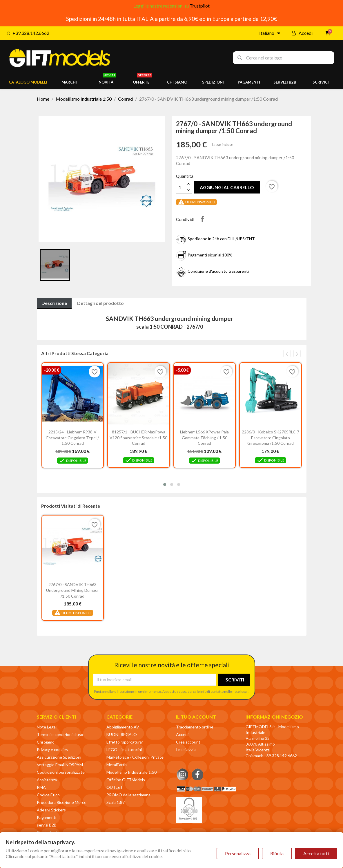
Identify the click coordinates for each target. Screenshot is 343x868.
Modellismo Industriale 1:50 (131, 772)
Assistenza (47, 780)
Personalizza (238, 853)
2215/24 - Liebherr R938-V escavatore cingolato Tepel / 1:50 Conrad (73, 438)
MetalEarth (117, 765)
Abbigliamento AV (123, 727)
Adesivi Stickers (51, 810)
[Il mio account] (302, 33)
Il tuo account (196, 717)
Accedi (182, 734)
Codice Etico (48, 795)
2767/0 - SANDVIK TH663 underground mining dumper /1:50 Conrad (72, 590)
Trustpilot (200, 6)
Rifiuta (277, 853)
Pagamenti (47, 817)
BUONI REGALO (122, 734)
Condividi (202, 219)
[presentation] (287, 353)
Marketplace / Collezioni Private (135, 757)
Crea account (188, 742)
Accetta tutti (316, 853)
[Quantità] (181, 187)
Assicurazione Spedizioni (59, 757)
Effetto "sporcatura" (125, 742)
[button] (165, 484)
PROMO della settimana (128, 795)
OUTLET (115, 787)
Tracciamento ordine (195, 727)
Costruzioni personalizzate (61, 772)
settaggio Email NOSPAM (60, 765)
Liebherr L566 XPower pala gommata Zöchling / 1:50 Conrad (204, 438)
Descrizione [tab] (54, 303)
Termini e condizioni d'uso (60, 734)
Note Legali (47, 727)
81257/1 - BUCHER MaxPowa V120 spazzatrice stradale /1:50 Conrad (138, 438)
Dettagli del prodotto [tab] (100, 303)
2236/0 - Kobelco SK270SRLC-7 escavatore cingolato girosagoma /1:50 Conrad (271, 438)
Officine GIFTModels (126, 780)
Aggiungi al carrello (227, 187)
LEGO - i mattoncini (124, 749)
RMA (41, 787)
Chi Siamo (46, 742)
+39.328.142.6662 (280, 756)
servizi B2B (47, 825)
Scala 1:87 (116, 802)
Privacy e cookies (52, 749)
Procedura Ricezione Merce (62, 802)
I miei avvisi (186, 749)
